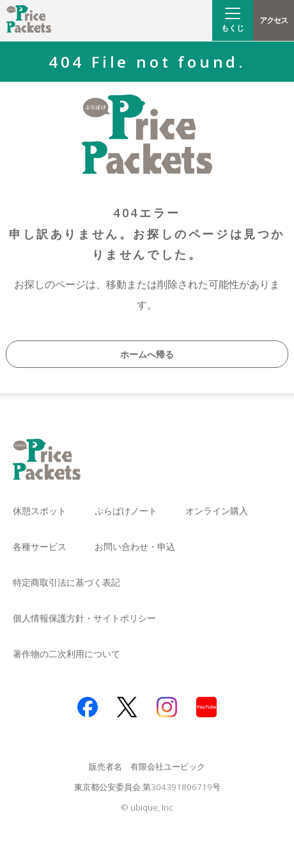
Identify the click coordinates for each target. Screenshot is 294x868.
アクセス (273, 20)
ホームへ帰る (147, 354)
